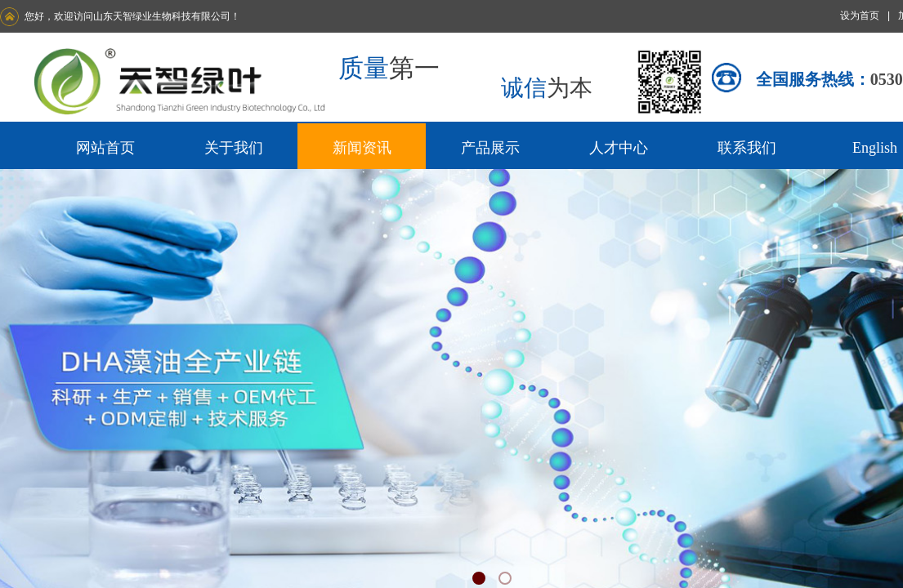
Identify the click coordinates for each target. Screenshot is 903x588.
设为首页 (860, 16)
